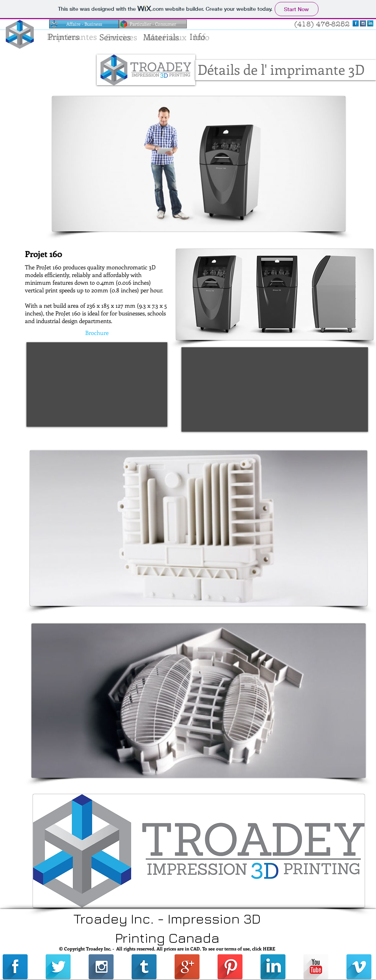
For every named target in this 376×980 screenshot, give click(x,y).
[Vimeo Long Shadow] (359, 967)
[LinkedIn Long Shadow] (370, 23)
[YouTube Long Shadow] (316, 967)
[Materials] (161, 37)
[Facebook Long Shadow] (356, 23)
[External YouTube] (97, 384)
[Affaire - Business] (84, 24)
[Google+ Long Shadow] (187, 967)
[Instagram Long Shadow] (363, 23)
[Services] (115, 37)
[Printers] (63, 37)
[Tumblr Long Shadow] (144, 967)
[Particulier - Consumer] (153, 24)
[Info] (197, 36)
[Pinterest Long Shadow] (230, 967)
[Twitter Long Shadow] (58, 967)
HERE (269, 949)
